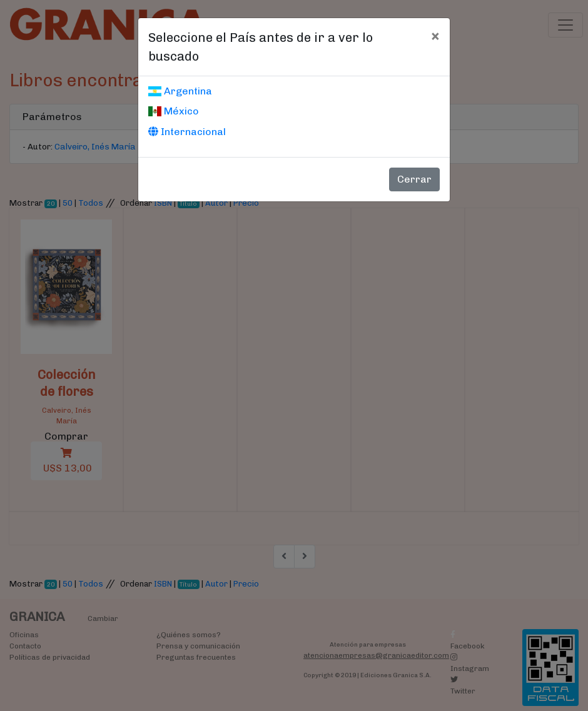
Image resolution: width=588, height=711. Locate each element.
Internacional (187, 132)
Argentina (180, 91)
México (174, 111)
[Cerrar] (435, 36)
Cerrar (414, 179)
